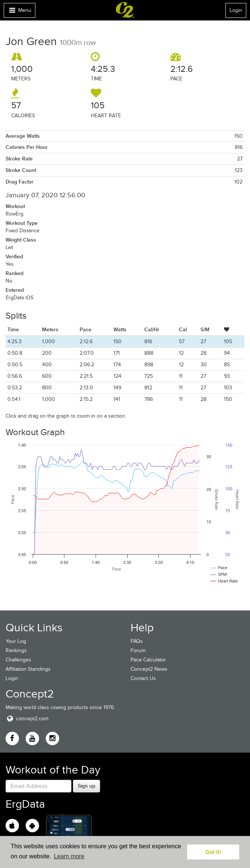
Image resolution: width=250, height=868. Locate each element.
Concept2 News (149, 669)
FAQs (137, 641)
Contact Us (143, 678)
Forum (138, 650)
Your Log (16, 641)
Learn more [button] (69, 856)
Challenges (18, 660)
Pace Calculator (148, 660)
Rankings (16, 650)
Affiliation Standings (28, 669)
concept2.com (27, 719)
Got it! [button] (213, 852)
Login (236, 10)
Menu (19, 12)
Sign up (86, 786)
